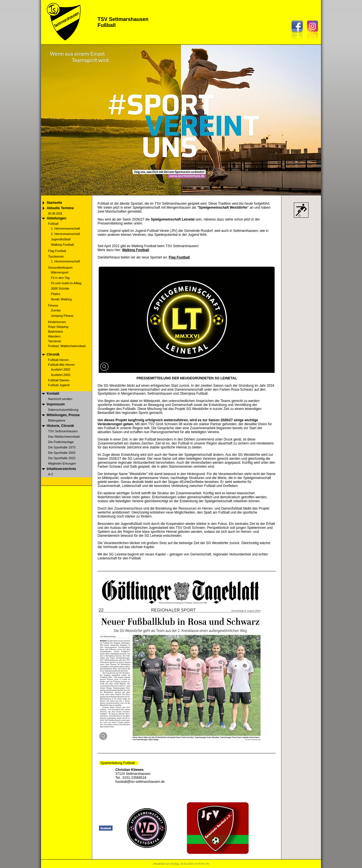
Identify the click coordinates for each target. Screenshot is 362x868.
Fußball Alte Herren (62, 365)
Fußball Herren (58, 360)
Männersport (60, 272)
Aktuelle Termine (60, 208)
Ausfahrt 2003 (61, 375)
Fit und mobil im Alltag (66, 283)
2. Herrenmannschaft (65, 234)
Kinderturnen (57, 322)
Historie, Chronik (60, 426)
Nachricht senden (60, 399)
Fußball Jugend (59, 385)
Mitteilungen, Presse (63, 415)
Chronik (53, 354)
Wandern (54, 336)
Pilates (56, 294)
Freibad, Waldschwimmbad (67, 346)
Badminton (56, 332)
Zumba (56, 310)
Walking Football (62, 245)
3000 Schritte (60, 288)
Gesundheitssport (60, 268)
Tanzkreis (55, 341)
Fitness (53, 305)
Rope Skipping (58, 327)
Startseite (54, 203)
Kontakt (53, 394)
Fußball (53, 224)
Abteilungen (56, 218)
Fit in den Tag (60, 278)
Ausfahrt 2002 (61, 369)
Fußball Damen (59, 380)
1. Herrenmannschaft (65, 228)
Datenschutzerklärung (63, 410)
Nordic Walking (61, 299)
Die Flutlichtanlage (61, 442)
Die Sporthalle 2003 (62, 453)
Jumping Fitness (62, 316)
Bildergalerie (57, 420)
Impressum (56, 404)
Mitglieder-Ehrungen (62, 463)
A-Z (51, 474)
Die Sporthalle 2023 (62, 458)
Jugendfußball (61, 239)
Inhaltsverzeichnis (61, 469)
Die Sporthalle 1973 (62, 447)
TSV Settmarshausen (63, 431)
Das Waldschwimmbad (64, 437)
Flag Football (57, 251)
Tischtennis (56, 256)
